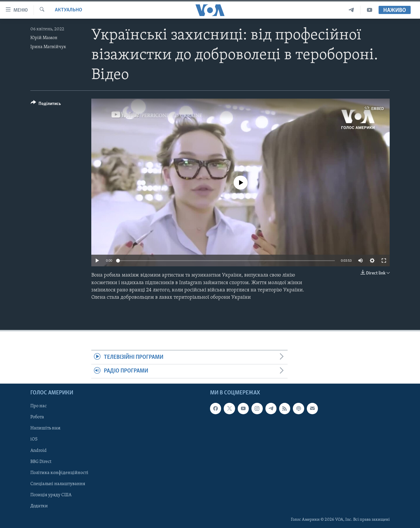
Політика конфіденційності (59, 473)
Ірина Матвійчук (48, 47)
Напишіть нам (45, 428)
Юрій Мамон (44, 38)
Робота (37, 417)
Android (38, 450)
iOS (34, 439)
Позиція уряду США (51, 495)
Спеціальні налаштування (58, 484)
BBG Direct (41, 461)
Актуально (69, 10)
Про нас (38, 406)
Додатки (39, 506)
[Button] (46, 105)
